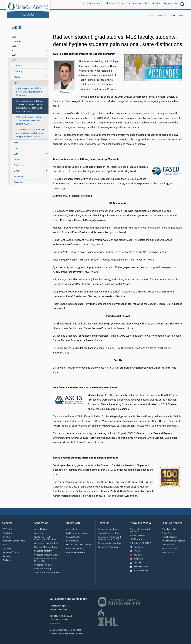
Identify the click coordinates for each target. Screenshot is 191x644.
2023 (14, 35)
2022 (14, 44)
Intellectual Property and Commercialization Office (110, 537)
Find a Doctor (72, 539)
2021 (14, 49)
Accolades (28, 14)
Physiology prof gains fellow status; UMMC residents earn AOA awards (29, 90)
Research (124, 4)
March (17, 75)
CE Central (7, 528)
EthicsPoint (167, 531)
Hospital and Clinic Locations (80, 543)
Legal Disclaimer (169, 535)
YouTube (136, 553)
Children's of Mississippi (77, 531)
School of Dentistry (43, 549)
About (136, 4)
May (16, 141)
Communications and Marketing (140, 529)
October (18, 169)
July (16, 152)
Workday (7, 559)
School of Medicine (43, 563)
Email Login (8, 531)
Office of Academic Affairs (46, 541)
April (16, 81)
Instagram (137, 557)
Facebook (136, 545)
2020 (14, 53)
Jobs (5, 543)
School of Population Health (47, 571)
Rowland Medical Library (46, 545)
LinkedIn (136, 561)
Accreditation (41, 528)
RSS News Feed (139, 565)
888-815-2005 (77, 632)
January (18, 64)
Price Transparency (75, 547)
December (19, 180)
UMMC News (136, 538)
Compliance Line (169, 528)
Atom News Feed (140, 569)
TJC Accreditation (170, 547)
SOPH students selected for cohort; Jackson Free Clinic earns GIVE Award (28, 119)
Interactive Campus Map (14, 539)
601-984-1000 (75, 628)
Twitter (135, 549)
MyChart (156, 4)
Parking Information (12, 551)
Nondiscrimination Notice (173, 539)
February (18, 70)
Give (146, 4)
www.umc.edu (56, 622)
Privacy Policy (168, 543)
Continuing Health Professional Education (45, 537)
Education (94, 4)
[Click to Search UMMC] (182, 4)
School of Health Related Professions (46, 558)
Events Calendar (137, 534)
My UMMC (7, 547)
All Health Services (75, 528)
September (19, 163)
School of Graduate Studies (47, 553)
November (19, 175)
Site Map (7, 555)
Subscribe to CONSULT (140, 541)
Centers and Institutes (108, 528)
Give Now (7, 535)
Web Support (168, 551)
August (17, 158)
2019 (14, 58)
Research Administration (109, 541)
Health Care (109, 4)
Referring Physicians (76, 551)
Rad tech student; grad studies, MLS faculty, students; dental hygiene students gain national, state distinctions (30, 104)
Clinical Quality (73, 535)
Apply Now (39, 531)
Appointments (170, 4)
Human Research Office (109, 531)
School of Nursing (43, 567)
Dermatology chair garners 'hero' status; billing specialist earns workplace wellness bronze (31, 131)
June (16, 146)
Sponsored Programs (108, 545)
